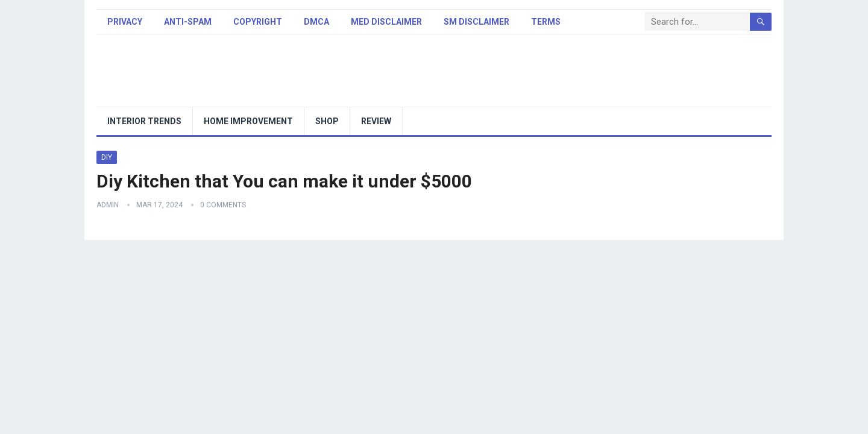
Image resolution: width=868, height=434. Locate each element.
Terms (546, 22)
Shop (327, 121)
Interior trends (144, 121)
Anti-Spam (188, 22)
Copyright (258, 22)
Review (376, 121)
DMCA (316, 22)
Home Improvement (248, 121)
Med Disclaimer (386, 22)
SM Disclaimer (476, 22)
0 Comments (223, 205)
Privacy (125, 22)
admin (108, 205)
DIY (107, 157)
